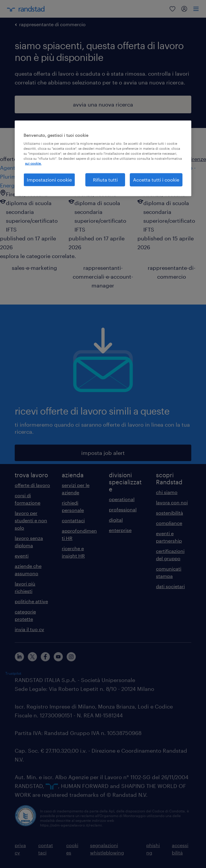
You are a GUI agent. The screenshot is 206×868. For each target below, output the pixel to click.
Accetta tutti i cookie (156, 180)
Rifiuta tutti (105, 180)
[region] (103, 158)
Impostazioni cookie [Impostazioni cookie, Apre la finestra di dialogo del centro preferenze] (49, 180)
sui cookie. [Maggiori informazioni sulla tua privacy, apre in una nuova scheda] (33, 163)
